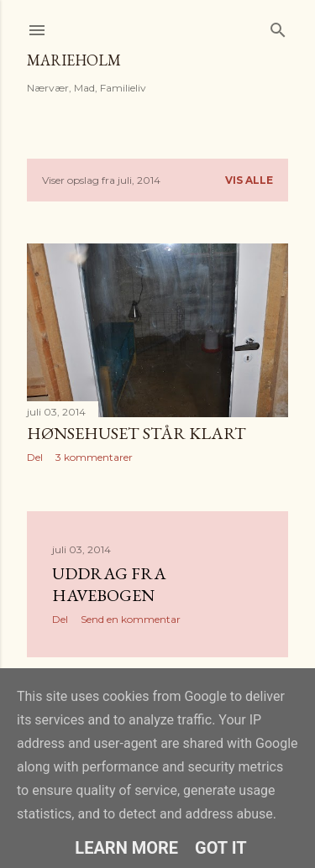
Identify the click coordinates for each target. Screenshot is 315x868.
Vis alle (249, 180)
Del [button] (35, 457)
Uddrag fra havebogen (109, 584)
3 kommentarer (94, 457)
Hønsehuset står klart (136, 433)
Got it (221, 848)
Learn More (126, 848)
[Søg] (278, 26)
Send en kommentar (131, 619)
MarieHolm (74, 60)
